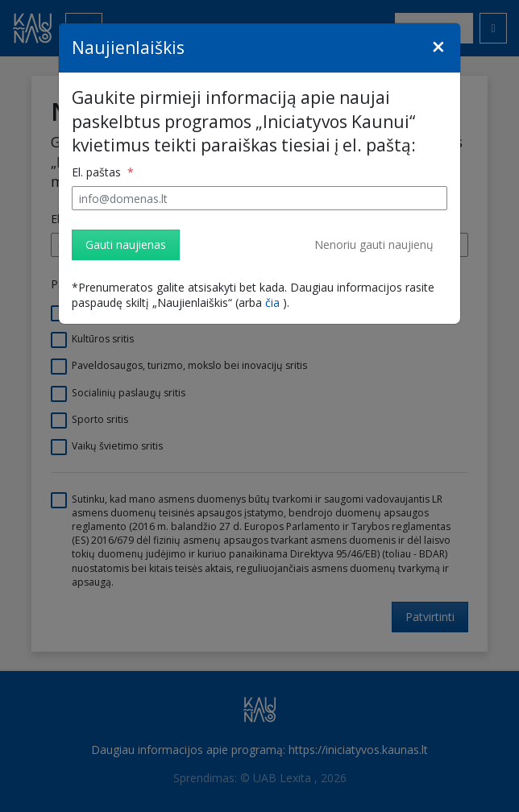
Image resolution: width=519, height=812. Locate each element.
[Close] (438, 47)
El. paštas (98, 172)
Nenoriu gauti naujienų (374, 244)
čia (272, 302)
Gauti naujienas (126, 244)
